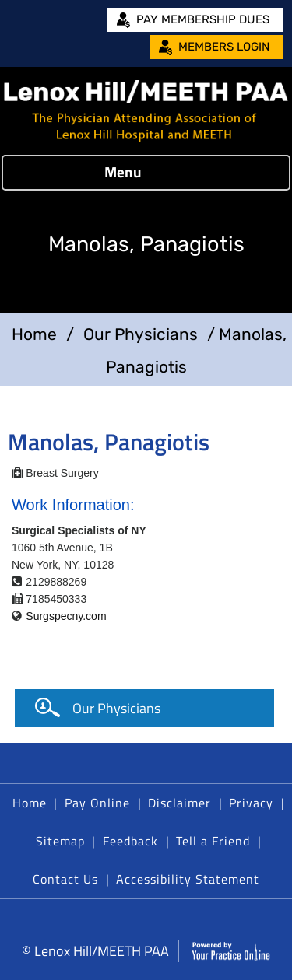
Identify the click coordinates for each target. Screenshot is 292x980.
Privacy (251, 803)
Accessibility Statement (188, 879)
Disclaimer (179, 803)
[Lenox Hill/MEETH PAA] (146, 111)
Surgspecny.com (66, 616)
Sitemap (60, 841)
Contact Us (65, 879)
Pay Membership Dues (203, 19)
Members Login (224, 47)
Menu (142, 173)
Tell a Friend (213, 841)
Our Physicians (141, 334)
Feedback (130, 841)
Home (34, 334)
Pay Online (97, 803)
